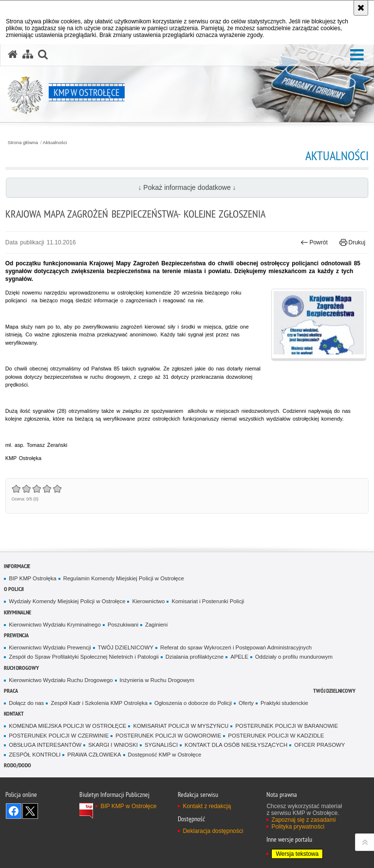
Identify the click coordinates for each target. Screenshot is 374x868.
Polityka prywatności (298, 827)
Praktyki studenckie (284, 703)
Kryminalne (18, 612)
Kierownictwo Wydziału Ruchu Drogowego (61, 680)
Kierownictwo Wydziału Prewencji (50, 647)
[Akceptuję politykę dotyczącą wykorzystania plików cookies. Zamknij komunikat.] (361, 8)
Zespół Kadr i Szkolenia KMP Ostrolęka (99, 703)
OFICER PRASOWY (319, 745)
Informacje (17, 566)
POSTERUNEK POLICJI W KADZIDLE (276, 736)
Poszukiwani (123, 625)
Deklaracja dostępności (213, 831)
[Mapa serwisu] (28, 55)
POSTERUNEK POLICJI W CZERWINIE (59, 736)
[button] (357, 55)
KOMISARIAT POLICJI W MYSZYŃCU (181, 726)
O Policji (14, 589)
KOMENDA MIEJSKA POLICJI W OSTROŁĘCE (67, 726)
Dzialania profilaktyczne (195, 657)
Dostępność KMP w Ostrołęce (165, 755)
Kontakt (14, 713)
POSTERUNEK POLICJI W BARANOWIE (287, 726)
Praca (11, 691)
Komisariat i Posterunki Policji (208, 601)
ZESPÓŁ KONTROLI (35, 755)
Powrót (314, 242)
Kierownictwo (148, 601)
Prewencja (16, 635)
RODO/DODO (18, 765)
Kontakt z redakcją (207, 806)
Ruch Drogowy (21, 668)
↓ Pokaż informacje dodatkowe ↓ (187, 187)
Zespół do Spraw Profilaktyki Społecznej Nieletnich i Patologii (84, 657)
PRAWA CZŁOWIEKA (94, 755)
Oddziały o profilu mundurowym (294, 657)
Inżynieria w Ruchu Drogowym (157, 680)
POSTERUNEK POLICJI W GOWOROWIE (168, 736)
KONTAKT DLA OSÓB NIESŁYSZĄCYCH (236, 745)
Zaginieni (156, 625)
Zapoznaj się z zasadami (303, 820)
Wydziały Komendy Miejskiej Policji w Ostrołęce (67, 601)
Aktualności (55, 143)
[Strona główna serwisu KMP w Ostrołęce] (13, 55)
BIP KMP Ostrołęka (32, 578)
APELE (239, 657)
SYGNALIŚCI (161, 745)
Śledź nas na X (30, 811)
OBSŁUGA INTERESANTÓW (45, 745)
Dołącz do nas (26, 703)
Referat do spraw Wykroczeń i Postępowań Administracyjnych (236, 647)
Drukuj (352, 242)
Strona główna (23, 143)
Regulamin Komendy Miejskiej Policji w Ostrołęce (124, 578)
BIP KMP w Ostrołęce (128, 806)
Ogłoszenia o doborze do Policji (193, 703)
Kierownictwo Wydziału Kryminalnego (55, 625)
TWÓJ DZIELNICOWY (126, 647)
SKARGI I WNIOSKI (113, 745)
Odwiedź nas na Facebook (14, 811)
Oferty (246, 703)
